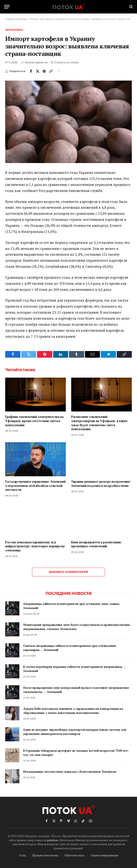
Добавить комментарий (68, 572)
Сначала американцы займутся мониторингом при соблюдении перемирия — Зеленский (70, 648)
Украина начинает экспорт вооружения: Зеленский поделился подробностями (101, 484)
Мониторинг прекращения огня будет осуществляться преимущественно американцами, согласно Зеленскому (77, 627)
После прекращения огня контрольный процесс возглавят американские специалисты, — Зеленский (76, 690)
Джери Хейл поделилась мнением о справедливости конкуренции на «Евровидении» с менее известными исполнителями (73, 711)
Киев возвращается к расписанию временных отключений (96, 544)
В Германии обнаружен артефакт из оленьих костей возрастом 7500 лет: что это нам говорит (76, 753)
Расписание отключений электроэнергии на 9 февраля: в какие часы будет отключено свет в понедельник (99, 423)
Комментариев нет (35, 62)
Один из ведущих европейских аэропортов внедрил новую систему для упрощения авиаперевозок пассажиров (75, 732)
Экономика (14, 30)
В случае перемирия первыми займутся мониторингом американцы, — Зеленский (75, 669)
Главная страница (16, 19)
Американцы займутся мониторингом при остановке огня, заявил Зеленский (71, 606)
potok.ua (52, 840)
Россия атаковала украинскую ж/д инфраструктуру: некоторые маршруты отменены (35, 546)
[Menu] (7, 7)
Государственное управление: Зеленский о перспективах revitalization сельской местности (35, 486)
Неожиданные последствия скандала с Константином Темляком (70, 772)
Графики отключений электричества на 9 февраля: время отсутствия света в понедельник (34, 421)
